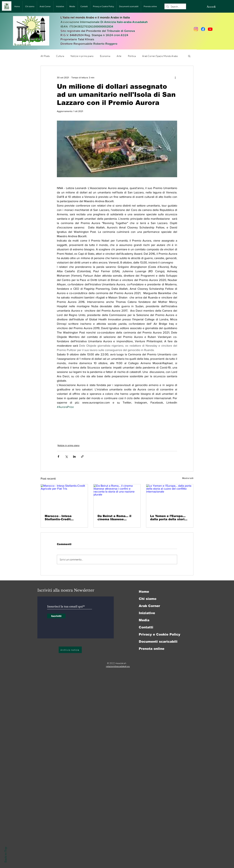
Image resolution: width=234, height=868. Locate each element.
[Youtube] (210, 29)
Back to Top (5, 855)
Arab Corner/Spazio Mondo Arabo (160, 56)
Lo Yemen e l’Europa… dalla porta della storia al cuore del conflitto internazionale (168, 518)
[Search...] (175, 7)
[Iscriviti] (56, 616)
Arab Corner (149, 606)
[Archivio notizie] (70, 650)
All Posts (45, 56)
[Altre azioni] (175, 77)
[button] (189, 56)
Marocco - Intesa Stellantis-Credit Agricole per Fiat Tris (62, 518)
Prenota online (152, 649)
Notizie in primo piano (82, 56)
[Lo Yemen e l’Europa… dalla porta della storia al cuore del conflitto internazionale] (170, 497)
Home (144, 592)
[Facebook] (203, 29)
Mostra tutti (188, 478)
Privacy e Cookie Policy (159, 634)
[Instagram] (196, 29)
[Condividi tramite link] (82, 456)
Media (144, 620)
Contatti (146, 627)
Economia (105, 56)
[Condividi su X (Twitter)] (66, 456)
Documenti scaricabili (158, 642)
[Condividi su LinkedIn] (74, 456)
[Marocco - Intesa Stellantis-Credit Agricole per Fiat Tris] (64, 497)
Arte (119, 56)
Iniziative (147, 613)
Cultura (60, 56)
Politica (132, 56)
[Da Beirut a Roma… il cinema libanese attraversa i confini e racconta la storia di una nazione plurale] (117, 497)
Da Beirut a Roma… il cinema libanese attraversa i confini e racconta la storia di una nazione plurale (114, 518)
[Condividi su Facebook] (58, 456)
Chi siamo (148, 599)
